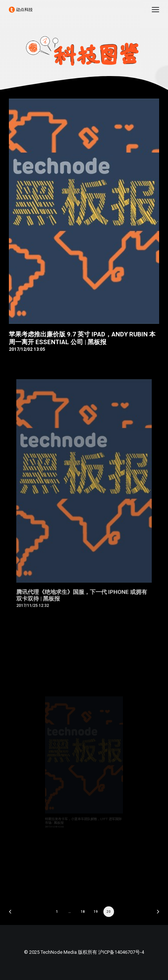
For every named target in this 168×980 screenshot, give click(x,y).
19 (96, 912)
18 (83, 912)
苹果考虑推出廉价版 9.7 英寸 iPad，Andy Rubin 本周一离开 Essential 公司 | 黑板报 (82, 338)
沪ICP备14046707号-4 (121, 952)
